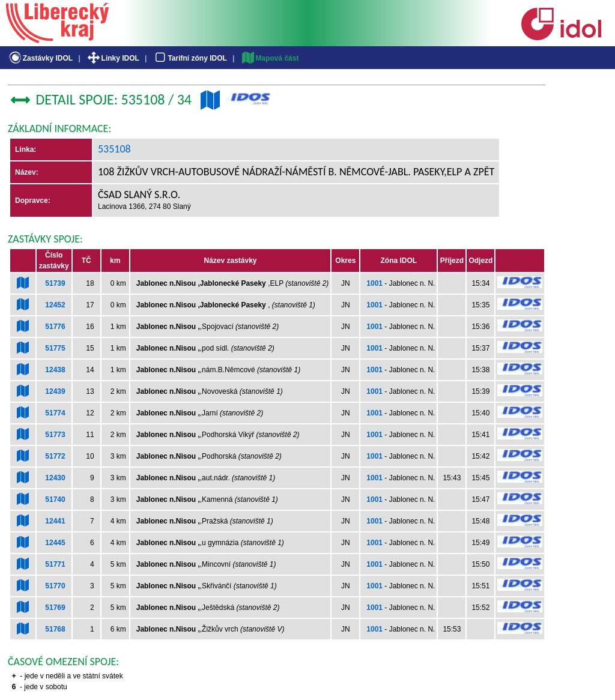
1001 (374, 283)
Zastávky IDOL (40, 58)
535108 (114, 149)
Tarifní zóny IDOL (190, 58)
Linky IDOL (113, 58)
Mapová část (270, 58)
